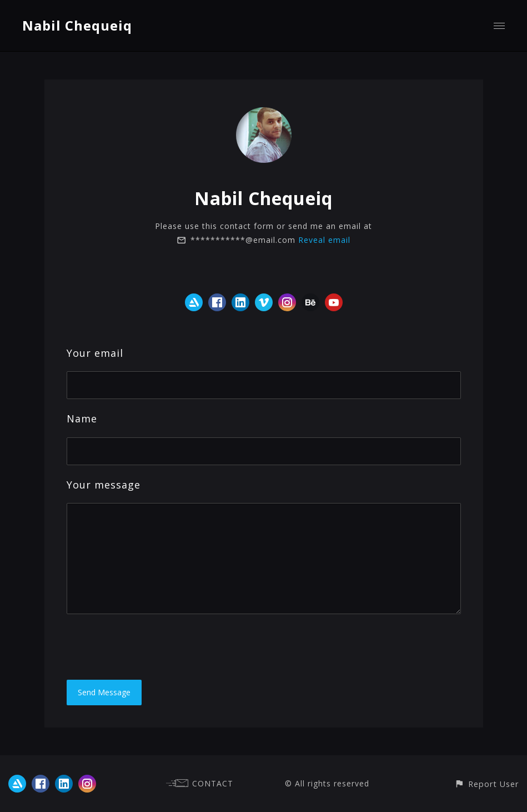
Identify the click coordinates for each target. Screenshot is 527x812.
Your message (104, 485)
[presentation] (151, 647)
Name (82, 419)
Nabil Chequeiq (77, 25)
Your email (95, 353)
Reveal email (324, 240)
